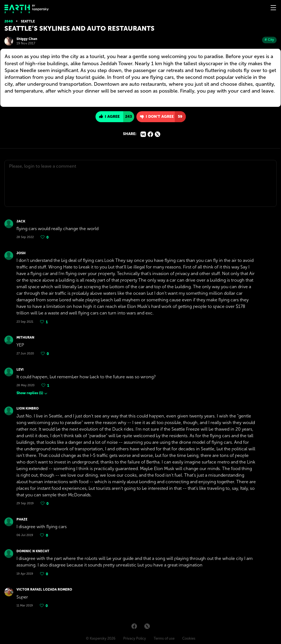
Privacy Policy (135, 638)
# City (269, 40)
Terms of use (164, 638)
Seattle (28, 21)
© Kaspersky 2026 (101, 638)
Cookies (189, 638)
